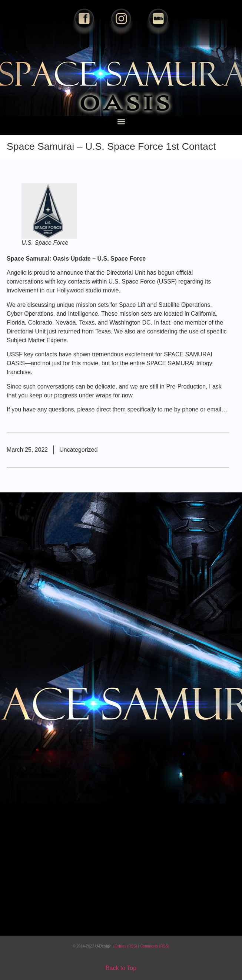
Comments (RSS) (155, 946)
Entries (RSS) (126, 946)
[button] (121, 121)
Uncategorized (78, 450)
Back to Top (121, 968)
